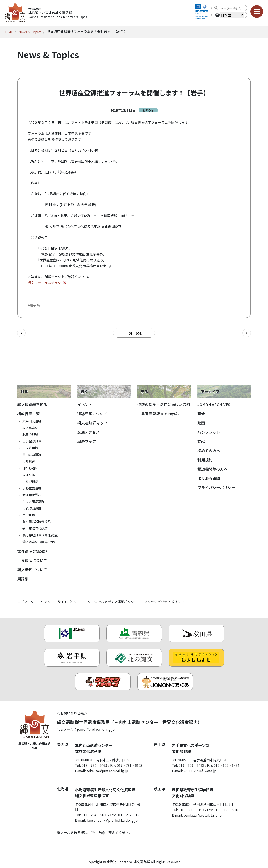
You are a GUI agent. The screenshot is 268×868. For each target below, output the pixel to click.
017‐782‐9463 (94, 765)
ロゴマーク (26, 602)
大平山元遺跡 (32, 421)
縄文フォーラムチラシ (44, 283)
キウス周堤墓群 (33, 501)
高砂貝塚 (29, 515)
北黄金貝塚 (30, 434)
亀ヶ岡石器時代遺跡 (37, 522)
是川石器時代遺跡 (35, 528)
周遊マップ (87, 441)
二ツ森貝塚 (30, 448)
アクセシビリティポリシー (164, 602)
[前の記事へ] (21, 333)
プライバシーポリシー (216, 487)
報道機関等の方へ (213, 469)
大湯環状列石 (32, 495)
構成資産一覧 (28, 414)
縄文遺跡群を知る (32, 404)
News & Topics (30, 32)
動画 (201, 423)
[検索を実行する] (216, 8)
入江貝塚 (29, 475)
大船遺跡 (29, 461)
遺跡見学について (92, 414)
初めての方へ (209, 450)
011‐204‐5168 (94, 815)
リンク (46, 602)
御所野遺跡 (30, 468)
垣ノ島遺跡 (30, 428)
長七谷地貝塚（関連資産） (41, 535)
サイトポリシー (69, 602)
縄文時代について (32, 570)
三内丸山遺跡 (32, 455)
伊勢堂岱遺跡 (32, 488)
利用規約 (205, 460)
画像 (201, 414)
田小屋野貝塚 (32, 441)
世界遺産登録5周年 (33, 551)
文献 (201, 441)
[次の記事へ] (247, 333)
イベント (85, 404)
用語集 (23, 579)
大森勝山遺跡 (32, 508)
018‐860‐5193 (191, 810)
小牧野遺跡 (30, 481)
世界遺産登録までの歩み (158, 414)
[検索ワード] (232, 8)
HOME (8, 32)
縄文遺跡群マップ (92, 423)
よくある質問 (209, 478)
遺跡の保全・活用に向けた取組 (164, 404)
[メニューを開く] (257, 12)
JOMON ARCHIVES (214, 404)
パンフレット (209, 432)
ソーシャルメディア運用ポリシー (113, 602)
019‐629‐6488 (191, 765)
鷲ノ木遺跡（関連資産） (40, 542)
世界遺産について (32, 560)
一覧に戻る (134, 333)
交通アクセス (88, 432)
